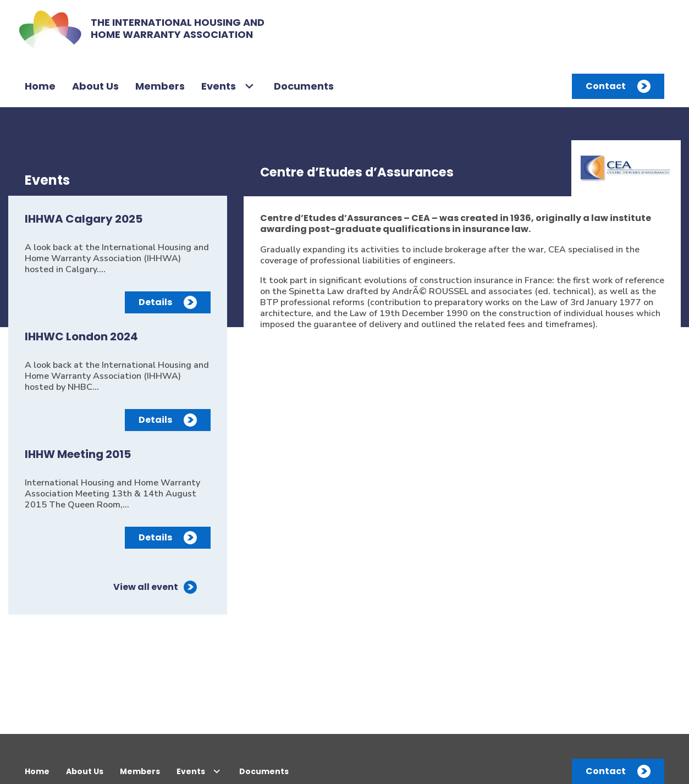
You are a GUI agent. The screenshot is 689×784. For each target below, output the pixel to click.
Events (219, 86)
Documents (304, 86)
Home (40, 86)
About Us (95, 86)
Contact (606, 86)
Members (160, 86)
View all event (146, 587)
